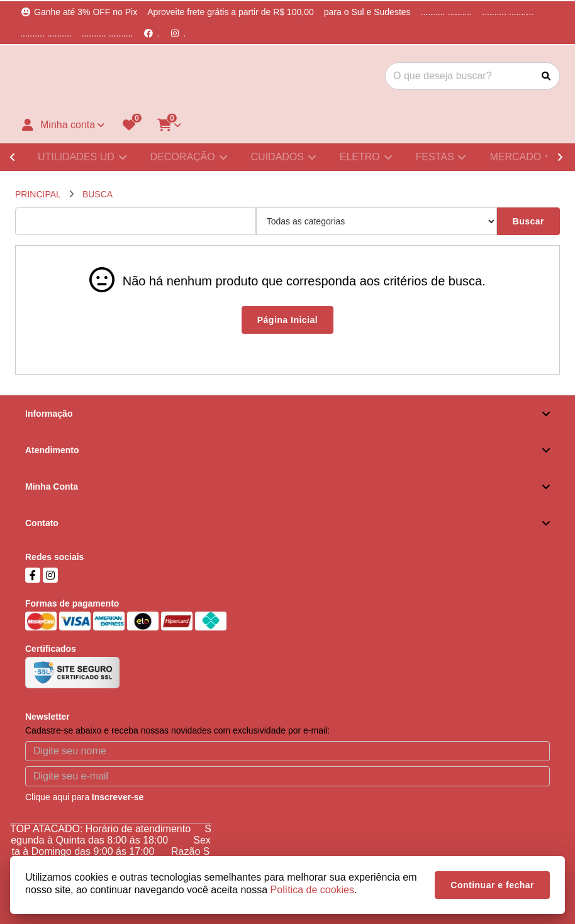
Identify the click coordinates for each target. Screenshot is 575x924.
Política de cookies (312, 890)
